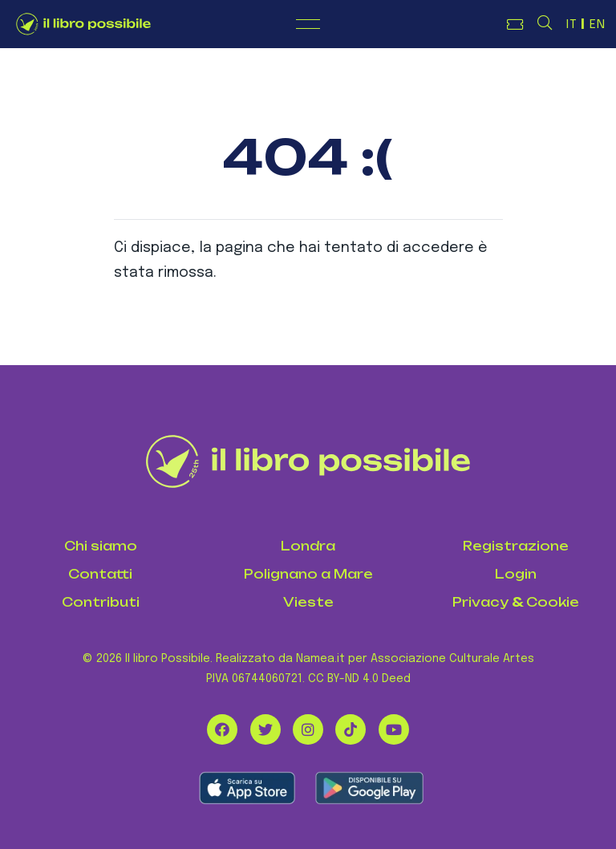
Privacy (480, 602)
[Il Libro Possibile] (308, 461)
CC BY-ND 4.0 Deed (359, 679)
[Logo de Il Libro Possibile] (83, 24)
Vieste (308, 602)
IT (572, 25)
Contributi (101, 602)
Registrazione (516, 546)
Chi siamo (101, 546)
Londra (308, 546)
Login (516, 574)
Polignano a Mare (308, 574)
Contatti (100, 574)
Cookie (553, 602)
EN (598, 25)
